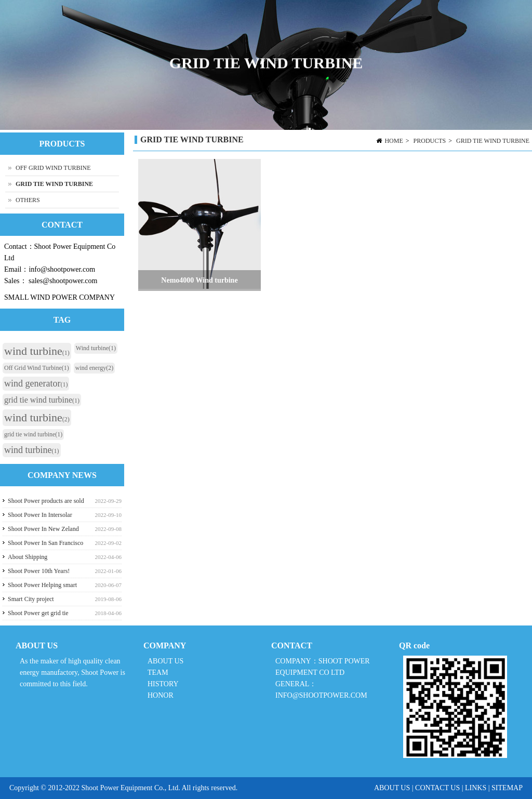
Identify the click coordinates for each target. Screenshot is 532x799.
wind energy (94, 368)
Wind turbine (96, 348)
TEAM (158, 673)
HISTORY (163, 684)
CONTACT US (437, 788)
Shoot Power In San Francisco (45, 543)
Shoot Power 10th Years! (39, 571)
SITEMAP (507, 788)
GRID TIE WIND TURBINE (493, 141)
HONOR (161, 695)
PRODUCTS (430, 141)
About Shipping (28, 557)
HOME (394, 141)
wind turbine (37, 351)
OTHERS (28, 200)
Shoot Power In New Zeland (43, 529)
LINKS (476, 788)
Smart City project (31, 599)
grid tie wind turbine (42, 400)
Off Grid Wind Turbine (37, 368)
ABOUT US (165, 661)
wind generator (36, 383)
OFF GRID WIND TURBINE (53, 168)
